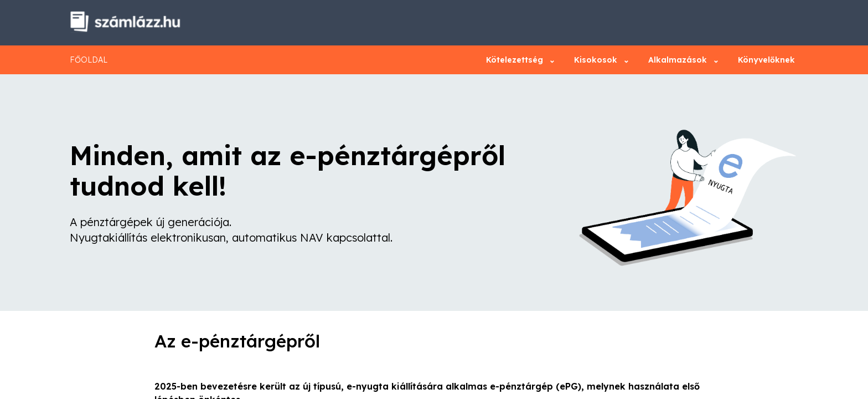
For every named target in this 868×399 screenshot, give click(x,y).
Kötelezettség (518, 60)
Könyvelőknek (766, 60)
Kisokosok (599, 60)
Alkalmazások (681, 60)
